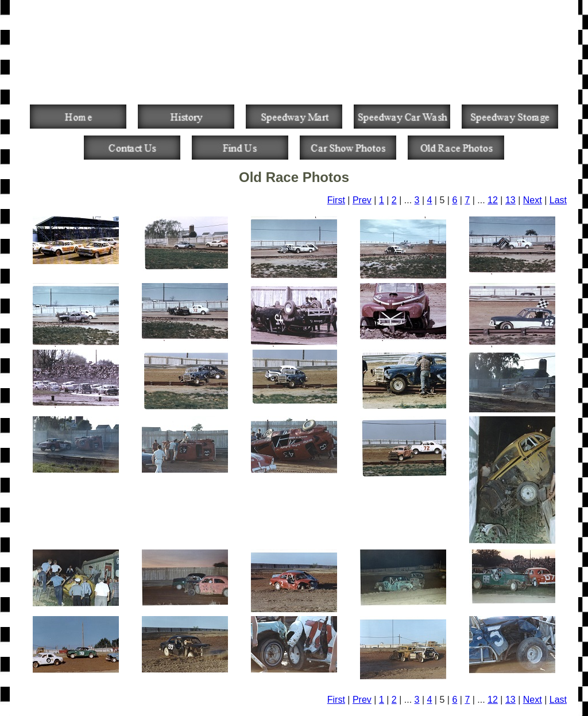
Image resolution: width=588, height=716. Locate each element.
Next (533, 200)
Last (558, 200)
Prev (362, 200)
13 (510, 200)
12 (493, 200)
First (336, 200)
